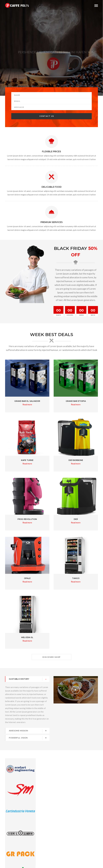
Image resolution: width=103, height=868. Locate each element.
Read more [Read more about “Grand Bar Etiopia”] (76, 404)
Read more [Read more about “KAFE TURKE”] (27, 464)
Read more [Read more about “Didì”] (76, 523)
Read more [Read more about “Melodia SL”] (27, 641)
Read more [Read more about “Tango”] (76, 582)
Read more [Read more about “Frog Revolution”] (27, 523)
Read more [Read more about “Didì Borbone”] (76, 464)
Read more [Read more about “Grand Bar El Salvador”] (27, 404)
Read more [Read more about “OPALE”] (27, 582)
